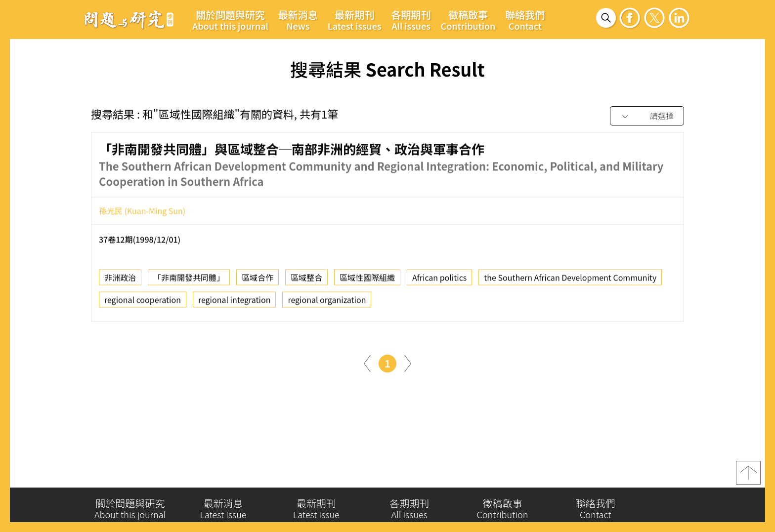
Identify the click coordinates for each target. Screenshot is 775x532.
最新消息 (298, 20)
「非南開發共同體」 (189, 281)
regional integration (235, 303)
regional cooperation (143, 303)
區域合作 (258, 281)
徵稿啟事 (468, 20)
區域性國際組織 (367, 281)
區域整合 (306, 281)
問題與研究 (129, 19)
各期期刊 (411, 20)
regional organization (327, 303)
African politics (439, 281)
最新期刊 (355, 20)
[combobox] (647, 116)
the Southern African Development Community (570, 281)
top (748, 477)
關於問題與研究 (230, 20)
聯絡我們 (525, 20)
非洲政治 (120, 281)
